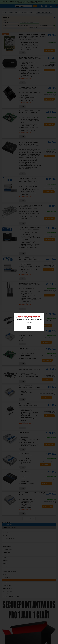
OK (29, 327)
